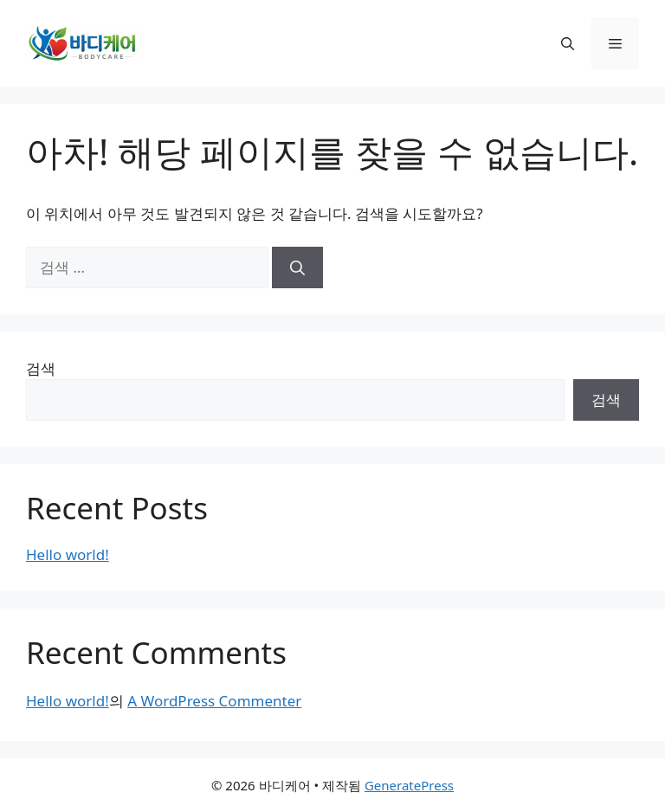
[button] (568, 43)
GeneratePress (409, 785)
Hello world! (68, 554)
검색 (41, 368)
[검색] (297, 267)
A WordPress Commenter (214, 701)
